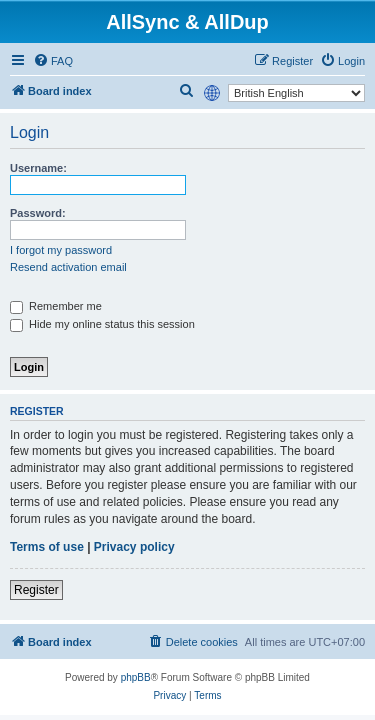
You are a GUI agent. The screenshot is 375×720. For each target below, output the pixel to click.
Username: (38, 168)
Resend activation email (68, 267)
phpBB (136, 677)
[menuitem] (53, 61)
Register (36, 590)
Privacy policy (134, 547)
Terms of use (47, 547)
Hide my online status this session (102, 324)
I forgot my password (61, 250)
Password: (38, 213)
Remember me (56, 306)
